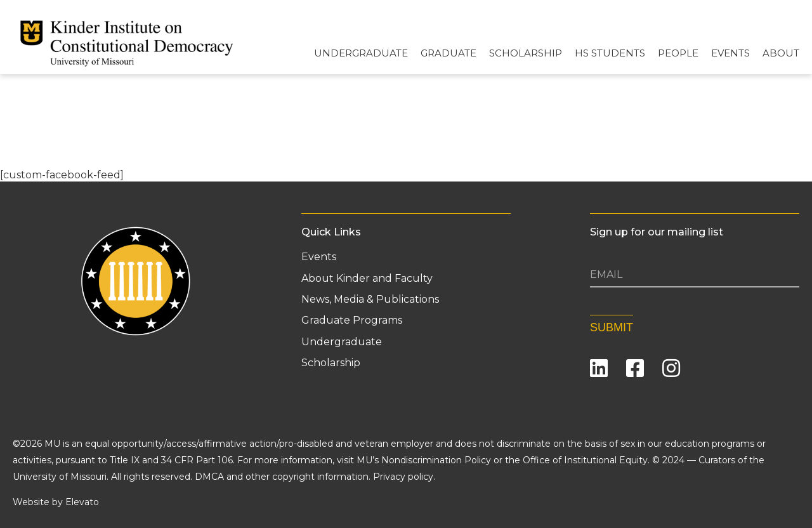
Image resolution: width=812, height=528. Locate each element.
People (678, 53)
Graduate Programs (352, 320)
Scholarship (526, 53)
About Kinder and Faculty (367, 279)
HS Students (610, 53)
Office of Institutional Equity (585, 458)
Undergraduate (361, 53)
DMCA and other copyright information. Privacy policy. (315, 475)
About (781, 53)
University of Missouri (60, 475)
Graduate (449, 53)
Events (730, 53)
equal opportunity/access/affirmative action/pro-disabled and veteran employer (259, 442)
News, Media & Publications (370, 300)
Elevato (82, 500)
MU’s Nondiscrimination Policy (424, 458)
